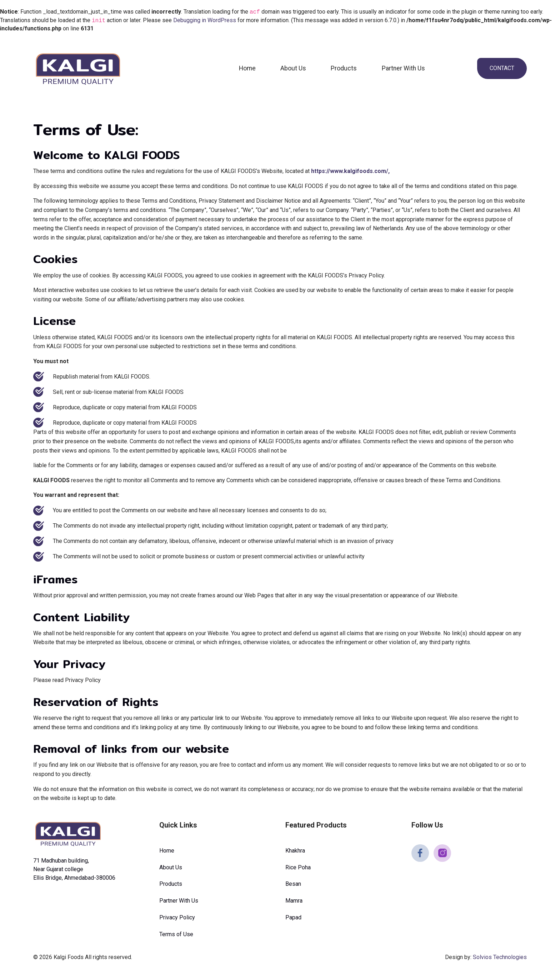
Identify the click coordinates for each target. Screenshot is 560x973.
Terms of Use (176, 934)
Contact (502, 68)
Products (344, 68)
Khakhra (295, 851)
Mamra (294, 901)
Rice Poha (298, 867)
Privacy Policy (177, 917)
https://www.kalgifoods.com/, (350, 171)
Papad (293, 917)
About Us (293, 68)
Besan (293, 884)
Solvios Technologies (500, 957)
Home (247, 68)
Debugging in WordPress (205, 21)
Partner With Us (403, 68)
